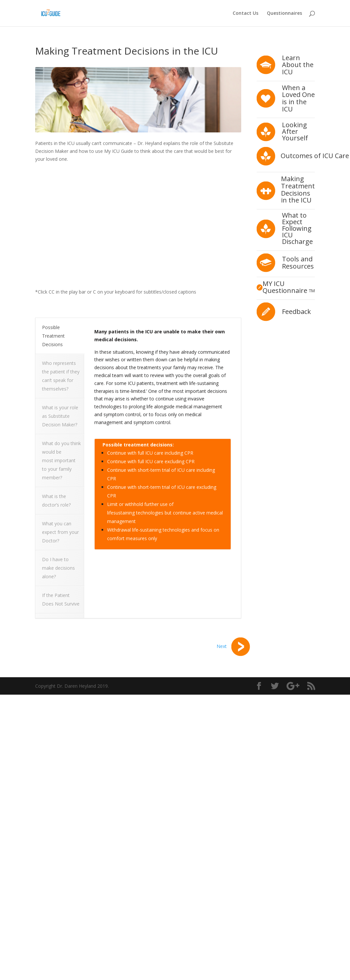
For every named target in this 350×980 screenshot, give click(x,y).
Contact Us (245, 13)
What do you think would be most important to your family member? (61, 460)
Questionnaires (284, 13)
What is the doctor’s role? (57, 501)
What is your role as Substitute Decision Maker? (60, 416)
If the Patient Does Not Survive (61, 599)
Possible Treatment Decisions (53, 336)
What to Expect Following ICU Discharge (297, 228)
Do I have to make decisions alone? (58, 568)
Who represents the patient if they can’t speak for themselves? (61, 376)
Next (233, 646)
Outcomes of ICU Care (315, 156)
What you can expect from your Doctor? (60, 532)
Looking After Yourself (295, 131)
